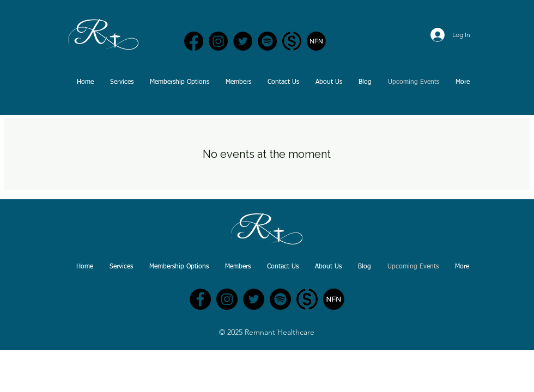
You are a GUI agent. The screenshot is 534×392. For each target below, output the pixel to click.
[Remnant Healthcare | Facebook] (194, 41)
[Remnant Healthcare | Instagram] (218, 41)
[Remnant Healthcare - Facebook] (200, 299)
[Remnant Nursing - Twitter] (254, 299)
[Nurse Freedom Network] (316, 41)
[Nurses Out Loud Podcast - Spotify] (267, 41)
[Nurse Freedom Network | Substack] (292, 41)
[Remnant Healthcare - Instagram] (227, 299)
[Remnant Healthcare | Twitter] (243, 41)
